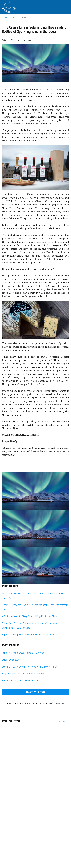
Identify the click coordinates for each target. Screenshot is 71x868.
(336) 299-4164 (56, 704)
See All (63, 721)
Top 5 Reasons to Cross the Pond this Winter (23, 653)
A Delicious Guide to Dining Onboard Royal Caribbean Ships (30, 616)
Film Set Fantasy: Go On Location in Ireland (22, 680)
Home (4, 18)
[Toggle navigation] (67, 7)
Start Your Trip (36, 692)
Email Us (30, 704)
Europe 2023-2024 (11, 660)
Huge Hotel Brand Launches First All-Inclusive (24, 673)
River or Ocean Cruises (21, 40)
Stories (12, 18)
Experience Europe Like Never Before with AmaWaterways (30, 635)
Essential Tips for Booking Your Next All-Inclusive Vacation (30, 667)
